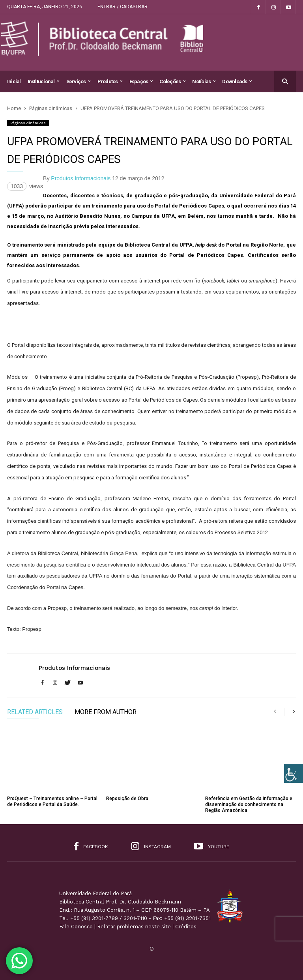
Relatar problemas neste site (134, 927)
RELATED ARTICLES (35, 712)
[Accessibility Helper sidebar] (294, 773)
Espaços (141, 81)
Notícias (204, 81)
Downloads (237, 81)
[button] (285, 81)
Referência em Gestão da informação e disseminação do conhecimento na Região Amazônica (249, 804)
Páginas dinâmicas (28, 123)
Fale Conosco (76, 927)
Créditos (186, 927)
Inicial (14, 81)
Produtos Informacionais (81, 178)
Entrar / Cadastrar (123, 7)
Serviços (79, 81)
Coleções (172, 81)
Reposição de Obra (127, 799)
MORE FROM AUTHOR (106, 712)
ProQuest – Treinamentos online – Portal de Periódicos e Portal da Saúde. (52, 801)
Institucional (44, 81)
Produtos (110, 81)
